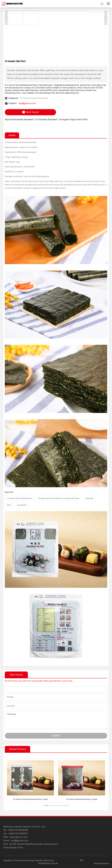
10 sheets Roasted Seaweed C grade (82, 799)
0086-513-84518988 (18, 830)
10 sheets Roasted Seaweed (34, 98)
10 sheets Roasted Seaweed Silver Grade (30, 799)
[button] (44, 806)
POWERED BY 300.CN (48, 863)
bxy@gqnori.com (27, 103)
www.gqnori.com (19, 837)
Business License (101, 863)
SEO (82, 860)
